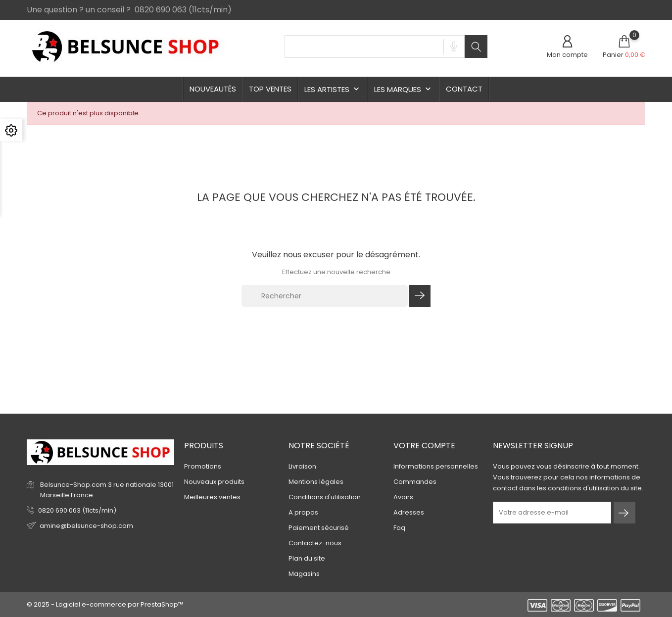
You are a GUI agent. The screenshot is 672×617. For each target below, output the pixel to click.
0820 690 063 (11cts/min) (77, 510)
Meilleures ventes (212, 497)
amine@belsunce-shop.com (86, 526)
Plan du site (307, 558)
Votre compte (424, 446)
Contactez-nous (315, 543)
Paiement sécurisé (319, 528)
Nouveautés (213, 89)
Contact (464, 89)
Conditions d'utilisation (325, 497)
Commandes (415, 482)
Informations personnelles (436, 466)
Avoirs (403, 497)
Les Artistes (333, 89)
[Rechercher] (325, 296)
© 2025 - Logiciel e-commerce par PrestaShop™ (105, 604)
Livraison (302, 466)
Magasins (304, 574)
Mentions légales (316, 482)
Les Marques (404, 89)
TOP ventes (270, 89)
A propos (303, 512)
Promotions (203, 466)
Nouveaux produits (214, 482)
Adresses (409, 512)
